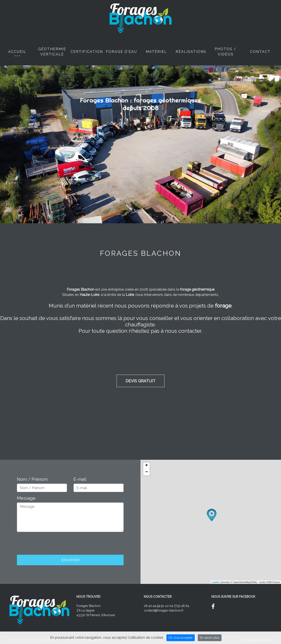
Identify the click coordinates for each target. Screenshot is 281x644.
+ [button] (147, 466)
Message (26, 498)
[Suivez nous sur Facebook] (215, 607)
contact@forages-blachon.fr (164, 610)
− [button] (147, 472)
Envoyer (70, 560)
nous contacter (183, 331)
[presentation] (70, 544)
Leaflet (215, 582)
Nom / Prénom (32, 479)
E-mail (80, 479)
